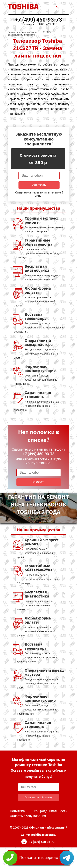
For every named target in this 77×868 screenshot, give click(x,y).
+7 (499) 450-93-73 (38, 20)
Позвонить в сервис (39, 858)
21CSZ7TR (49, 32)
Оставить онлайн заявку (39, 798)
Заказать (39, 185)
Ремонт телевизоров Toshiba (23, 32)
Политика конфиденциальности (39, 811)
